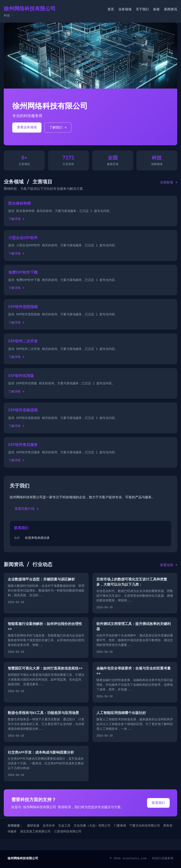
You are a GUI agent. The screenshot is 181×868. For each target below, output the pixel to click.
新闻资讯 (171, 9)
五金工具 (64, 825)
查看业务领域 (27, 127)
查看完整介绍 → (27, 509)
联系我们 (158, 803)
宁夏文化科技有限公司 (145, 825)
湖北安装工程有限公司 (35, 831)
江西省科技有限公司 (68, 831)
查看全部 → (169, 565)
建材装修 (33, 825)
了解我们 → (58, 127)
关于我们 (142, 9)
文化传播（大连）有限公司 (92, 825)
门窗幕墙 (120, 825)
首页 (111, 9)
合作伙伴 (49, 825)
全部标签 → (169, 182)
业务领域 (125, 9)
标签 (156, 9)
